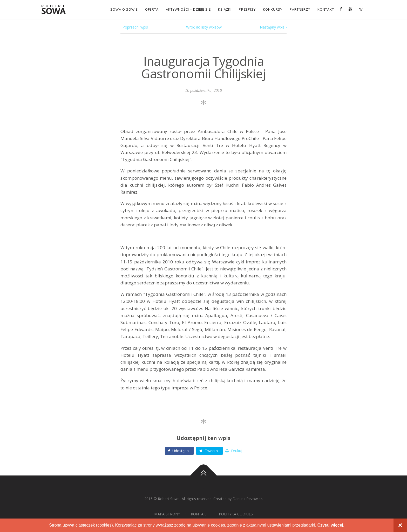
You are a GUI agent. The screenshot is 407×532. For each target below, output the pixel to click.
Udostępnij (179, 451)
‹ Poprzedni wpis (134, 27)
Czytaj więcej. (331, 525)
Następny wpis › (273, 27)
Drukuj (234, 451)
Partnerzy (300, 9)
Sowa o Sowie (124, 9)
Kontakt (326, 9)
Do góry (203, 475)
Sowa (57, 10)
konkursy (273, 9)
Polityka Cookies (236, 514)
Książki (225, 9)
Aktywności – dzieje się (188, 9)
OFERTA (152, 9)
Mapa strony (167, 514)
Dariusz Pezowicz (247, 499)
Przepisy (247, 9)
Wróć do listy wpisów (204, 27)
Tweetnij (209, 451)
